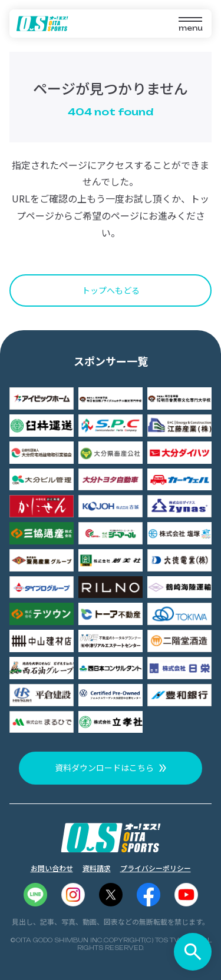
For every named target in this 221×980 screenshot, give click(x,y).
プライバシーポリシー (156, 868)
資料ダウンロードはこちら (104, 768)
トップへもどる (111, 290)
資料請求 (97, 868)
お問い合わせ (52, 868)
